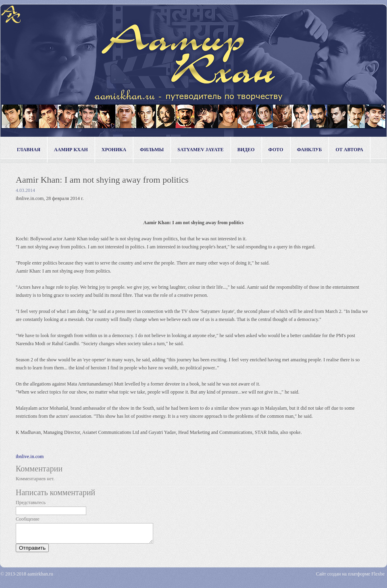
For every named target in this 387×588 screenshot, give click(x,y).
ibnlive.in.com (30, 457)
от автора (349, 150)
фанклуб (310, 150)
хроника (114, 150)
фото (276, 150)
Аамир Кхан (71, 150)
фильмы (152, 150)
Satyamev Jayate (200, 150)
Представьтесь (31, 503)
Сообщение (28, 519)
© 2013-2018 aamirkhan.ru (27, 578)
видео (246, 150)
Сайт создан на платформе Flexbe (350, 578)
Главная (29, 150)
